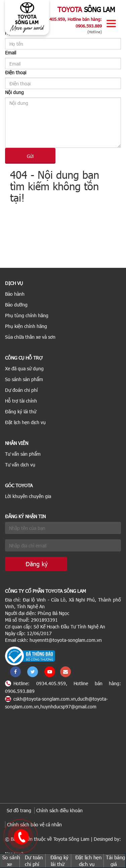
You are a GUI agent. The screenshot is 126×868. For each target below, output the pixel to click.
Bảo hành (15, 294)
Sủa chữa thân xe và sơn (30, 337)
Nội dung (14, 92)
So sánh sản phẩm (24, 379)
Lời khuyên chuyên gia (28, 496)
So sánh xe (11, 861)
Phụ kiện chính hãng (26, 326)
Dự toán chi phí (34, 861)
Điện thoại (16, 72)
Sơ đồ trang (19, 810)
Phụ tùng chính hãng (27, 315)
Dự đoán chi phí (21, 390)
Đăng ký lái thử (21, 411)
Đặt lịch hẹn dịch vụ (25, 422)
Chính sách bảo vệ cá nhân (34, 824)
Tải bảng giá (115, 861)
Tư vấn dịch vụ (20, 465)
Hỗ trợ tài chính (21, 401)
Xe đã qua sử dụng (24, 368)
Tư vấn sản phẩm (23, 454)
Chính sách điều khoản (59, 810)
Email (11, 53)
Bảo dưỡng (16, 305)
